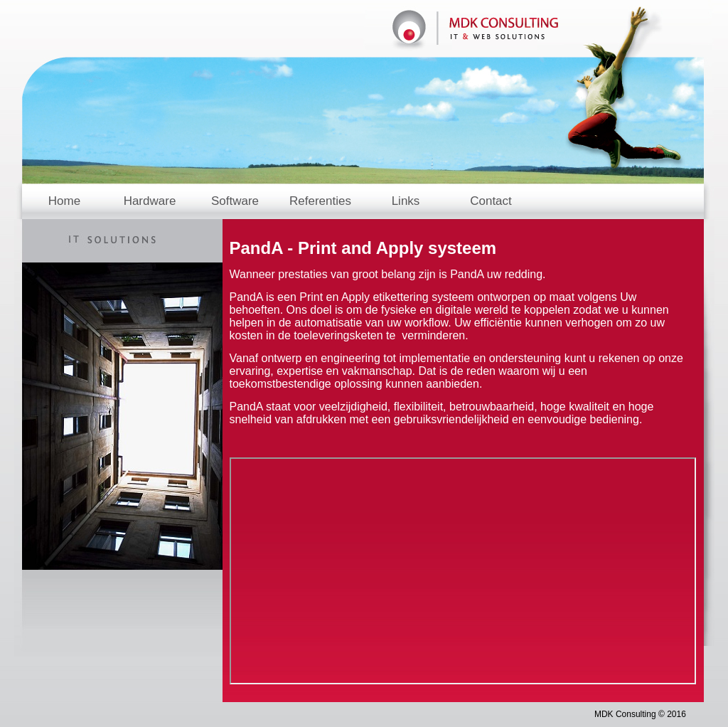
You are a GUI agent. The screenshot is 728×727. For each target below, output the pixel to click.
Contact (491, 201)
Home (64, 201)
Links (406, 201)
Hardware (150, 201)
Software (235, 201)
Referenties (320, 201)
